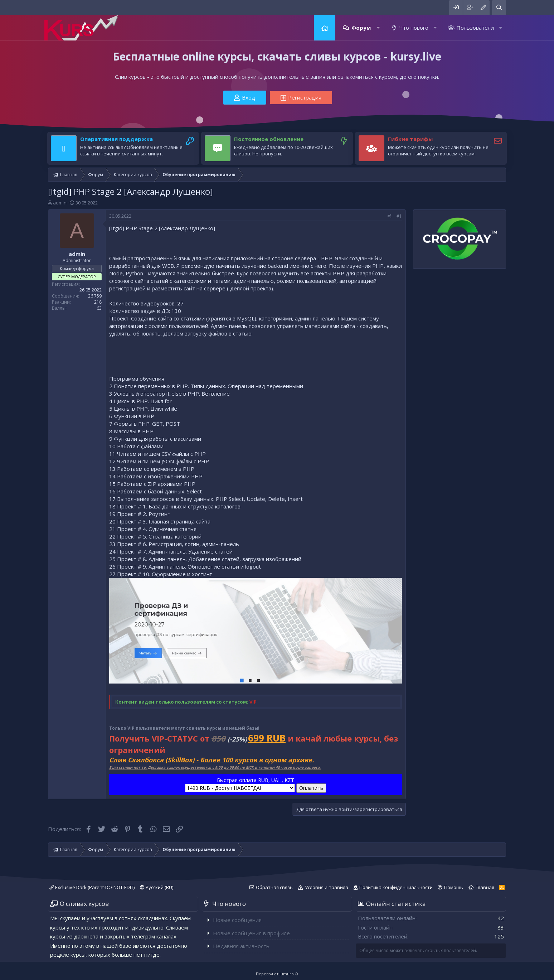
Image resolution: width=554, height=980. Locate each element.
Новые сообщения (237, 920)
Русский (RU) (157, 887)
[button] (378, 28)
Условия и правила (327, 887)
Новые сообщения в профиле (251, 933)
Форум (361, 28)
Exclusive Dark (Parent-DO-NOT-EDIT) (92, 887)
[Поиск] (499, 7)
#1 (399, 216)
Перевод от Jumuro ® (277, 974)
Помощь (454, 887)
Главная (325, 28)
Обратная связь (274, 887)
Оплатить (311, 788)
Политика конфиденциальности (396, 887)
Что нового (414, 28)
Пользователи (475, 28)
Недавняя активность (241, 946)
